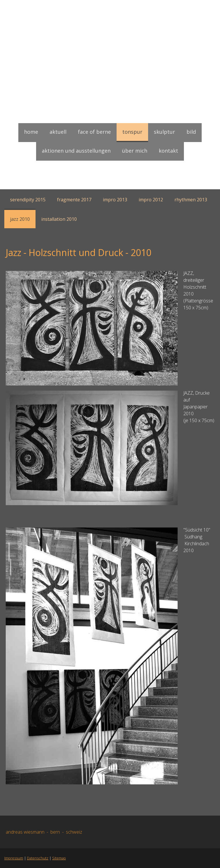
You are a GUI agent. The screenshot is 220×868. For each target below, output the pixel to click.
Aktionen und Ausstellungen (76, 151)
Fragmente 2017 (74, 200)
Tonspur (132, 132)
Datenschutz (38, 858)
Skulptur (164, 132)
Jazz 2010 (20, 219)
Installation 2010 (59, 219)
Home (31, 132)
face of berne (94, 132)
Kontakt (168, 151)
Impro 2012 (151, 200)
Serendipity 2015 (28, 200)
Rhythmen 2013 (191, 200)
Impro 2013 (115, 200)
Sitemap (59, 858)
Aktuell (58, 132)
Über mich (135, 151)
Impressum (14, 858)
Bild (191, 132)
